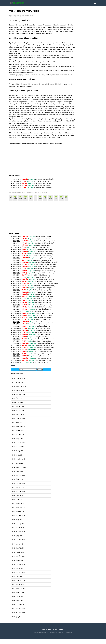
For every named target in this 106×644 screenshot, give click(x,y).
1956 (15, 300)
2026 (20, 321)
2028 (20, 325)
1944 (15, 274)
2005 (20, 276)
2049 (20, 370)
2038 (20, 347)
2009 (20, 189)
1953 (15, 293)
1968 (15, 325)
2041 (20, 353)
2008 (20, 283)
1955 (15, 298)
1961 (15, 191)
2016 (20, 300)
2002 (20, 270)
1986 (15, 364)
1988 (15, 368)
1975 (15, 340)
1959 (15, 306)
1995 (20, 255)
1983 (15, 357)
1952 (15, 291)
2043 (20, 357)
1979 (15, 349)
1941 (15, 268)
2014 (20, 296)
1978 (15, 347)
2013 (20, 293)
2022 (20, 313)
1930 (15, 244)
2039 (20, 349)
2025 (20, 319)
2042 (20, 355)
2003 (20, 272)
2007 (20, 281)
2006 (20, 279)
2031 (20, 332)
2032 (20, 334)
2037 (20, 345)
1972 (15, 334)
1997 (20, 187)
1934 (15, 253)
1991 (20, 247)
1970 (15, 330)
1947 (15, 281)
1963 (15, 315)
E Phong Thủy (22, 17)
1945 (15, 276)
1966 (15, 321)
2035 (20, 340)
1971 (15, 332)
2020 (20, 308)
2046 (20, 364)
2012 (20, 291)
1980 (15, 351)
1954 (15, 296)
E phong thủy (53, 637)
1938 (15, 261)
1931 (15, 247)
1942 (15, 270)
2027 (20, 323)
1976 (15, 342)
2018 (20, 304)
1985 (15, 196)
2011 (20, 289)
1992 (20, 249)
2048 (20, 368)
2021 (20, 191)
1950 (15, 287)
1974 (15, 338)
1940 (15, 266)
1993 (20, 251)
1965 (15, 319)
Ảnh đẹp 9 (49, 634)
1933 (15, 251)
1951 (15, 289)
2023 (20, 315)
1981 (15, 353)
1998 (20, 261)
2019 (20, 306)
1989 (15, 370)
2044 (20, 360)
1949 (15, 189)
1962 (15, 313)
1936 (15, 257)
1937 (15, 187)
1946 (15, 279)
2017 (20, 302)
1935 (15, 255)
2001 (20, 268)
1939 (15, 264)
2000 (20, 266)
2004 (20, 274)
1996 (20, 257)
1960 (15, 308)
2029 (20, 328)
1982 (15, 355)
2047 (20, 366)
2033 (20, 193)
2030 (20, 330)
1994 (20, 253)
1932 (15, 249)
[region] (41, 167)
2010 (20, 287)
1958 (15, 304)
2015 (20, 298)
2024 (20, 317)
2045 (20, 196)
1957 (15, 302)
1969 (15, 328)
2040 (20, 351)
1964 (15, 317)
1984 (15, 360)
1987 (15, 366)
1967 (15, 323)
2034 (20, 338)
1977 (15, 345)
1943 (15, 272)
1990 (20, 244)
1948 (15, 283)
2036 (20, 342)
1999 (20, 264)
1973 (15, 193)
